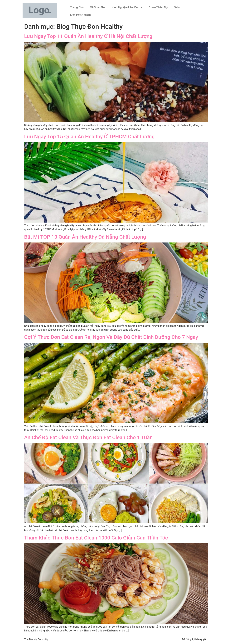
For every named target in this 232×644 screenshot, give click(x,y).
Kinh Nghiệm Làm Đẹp (127, 7)
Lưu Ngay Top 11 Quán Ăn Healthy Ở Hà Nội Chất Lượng (88, 36)
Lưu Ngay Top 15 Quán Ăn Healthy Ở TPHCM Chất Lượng (89, 137)
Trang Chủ (77, 7)
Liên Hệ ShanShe (81, 15)
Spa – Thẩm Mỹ (158, 7)
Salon (178, 7)
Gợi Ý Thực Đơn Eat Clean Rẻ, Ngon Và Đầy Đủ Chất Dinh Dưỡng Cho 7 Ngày (111, 337)
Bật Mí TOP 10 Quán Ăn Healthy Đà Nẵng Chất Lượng (85, 237)
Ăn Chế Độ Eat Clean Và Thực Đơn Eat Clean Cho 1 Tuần (88, 437)
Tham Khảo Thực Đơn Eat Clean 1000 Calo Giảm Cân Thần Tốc (96, 538)
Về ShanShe (98, 7)
